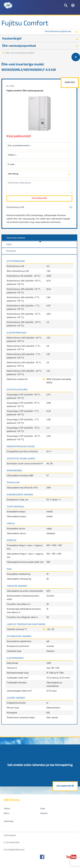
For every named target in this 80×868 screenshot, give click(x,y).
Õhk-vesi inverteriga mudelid (20, 53)
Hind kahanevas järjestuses (58, 32)
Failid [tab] (9, 244)
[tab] (40, 39)
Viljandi (44, 814)
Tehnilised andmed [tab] (16, 238)
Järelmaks (8, 822)
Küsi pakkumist (65, 786)
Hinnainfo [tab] (11, 251)
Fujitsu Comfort (25, 24)
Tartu (43, 809)
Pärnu (6, 814)
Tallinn (7, 809)
